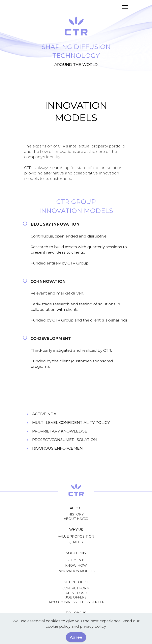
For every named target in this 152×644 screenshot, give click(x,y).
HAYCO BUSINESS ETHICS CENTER (76, 602)
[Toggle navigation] (125, 7)
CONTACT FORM (76, 588)
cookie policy (58, 626)
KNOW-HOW (76, 566)
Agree (76, 637)
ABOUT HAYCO (76, 519)
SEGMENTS (76, 560)
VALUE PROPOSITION (76, 537)
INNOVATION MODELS (76, 571)
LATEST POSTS (76, 593)
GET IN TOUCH (76, 582)
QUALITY (76, 542)
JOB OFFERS (76, 597)
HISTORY (76, 514)
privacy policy (93, 626)
